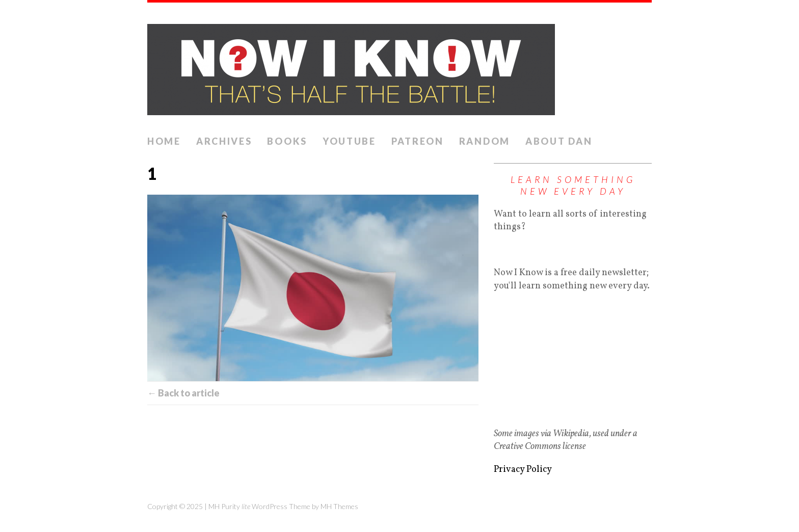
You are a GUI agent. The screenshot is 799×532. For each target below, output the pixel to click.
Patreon (418, 141)
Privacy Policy (523, 470)
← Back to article (183, 393)
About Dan (559, 141)
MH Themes (339, 506)
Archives (224, 141)
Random (485, 141)
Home (164, 141)
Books (287, 141)
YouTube (349, 141)
